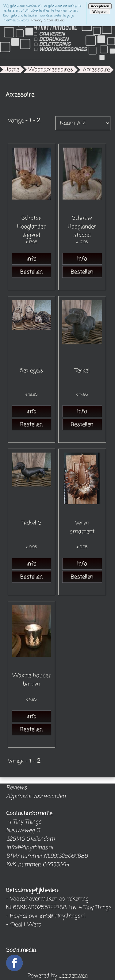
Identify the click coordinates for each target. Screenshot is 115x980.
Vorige (16, 121)
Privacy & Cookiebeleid (48, 20)
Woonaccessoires (51, 70)
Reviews (16, 788)
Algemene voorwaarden (36, 796)
